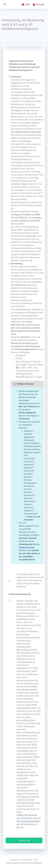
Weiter (24, 841)
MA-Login (39, 4)
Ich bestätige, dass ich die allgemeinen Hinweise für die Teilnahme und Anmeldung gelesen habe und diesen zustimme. (30, 580)
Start (26, 4)
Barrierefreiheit (36, 863)
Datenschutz (25, 863)
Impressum (15, 863)
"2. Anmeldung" (24, 141)
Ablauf (29, 322)
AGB (8, 863)
